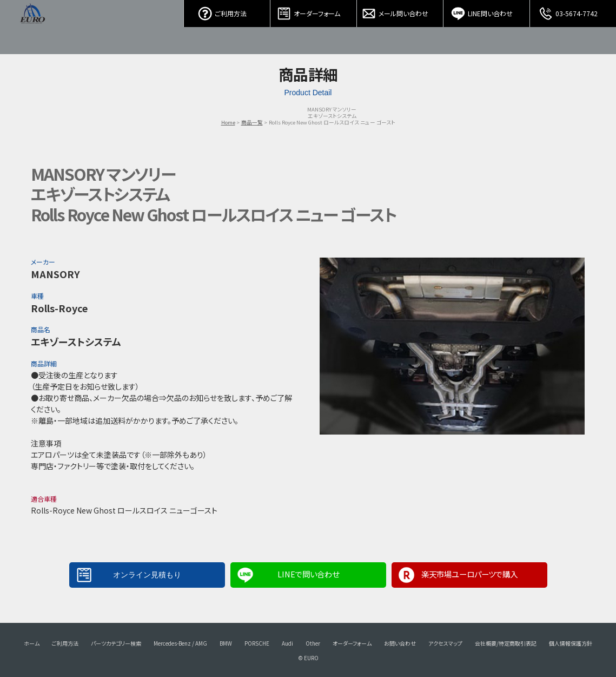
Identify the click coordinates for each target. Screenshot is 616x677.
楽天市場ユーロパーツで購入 (469, 574)
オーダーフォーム (314, 11)
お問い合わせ (400, 643)
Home (228, 122)
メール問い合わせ (400, 11)
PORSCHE (257, 643)
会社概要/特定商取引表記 (506, 643)
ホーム (32, 643)
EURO (32, 27)
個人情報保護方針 (571, 643)
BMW (226, 643)
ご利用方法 (227, 11)
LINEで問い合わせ (308, 574)
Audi (287, 643)
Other (313, 643)
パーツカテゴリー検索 (116, 643)
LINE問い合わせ (487, 11)
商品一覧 (252, 122)
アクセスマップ (445, 643)
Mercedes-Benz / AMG (180, 643)
